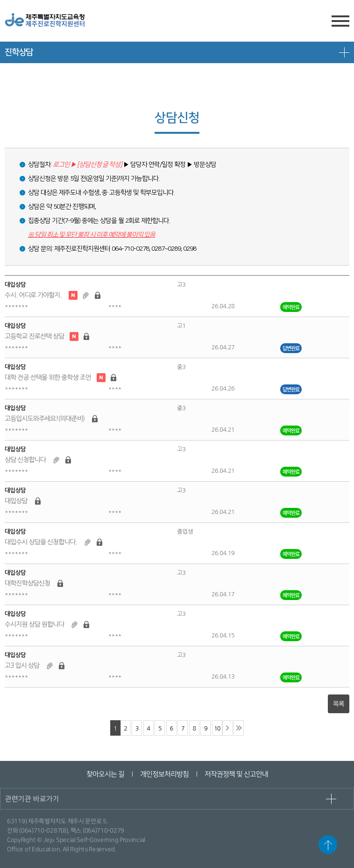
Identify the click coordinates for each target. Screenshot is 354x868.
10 (217, 728)
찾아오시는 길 (105, 774)
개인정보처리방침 (164, 774)
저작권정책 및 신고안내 (236, 774)
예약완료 (291, 307)
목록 (339, 704)
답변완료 (291, 348)
